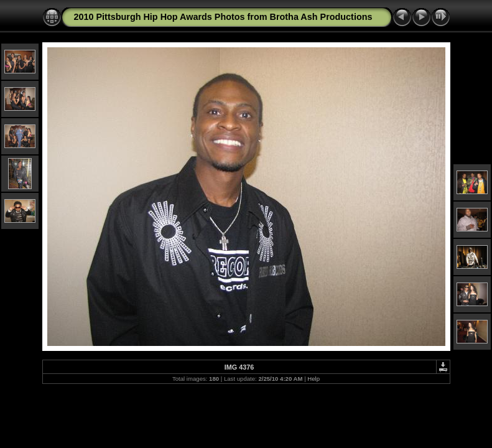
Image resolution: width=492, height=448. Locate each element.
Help (313, 379)
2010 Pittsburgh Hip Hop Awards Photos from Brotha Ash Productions (223, 17)
